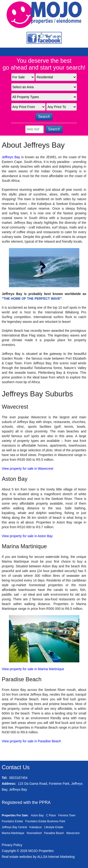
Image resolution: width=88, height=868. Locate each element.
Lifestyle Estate (54, 827)
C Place (51, 815)
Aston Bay (37, 815)
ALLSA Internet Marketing (56, 857)
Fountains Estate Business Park (45, 821)
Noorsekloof (34, 833)
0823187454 (18, 778)
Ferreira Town (67, 815)
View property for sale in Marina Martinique (33, 669)
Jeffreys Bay (11, 157)
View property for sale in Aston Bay (27, 536)
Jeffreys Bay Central (15, 827)
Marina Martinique (13, 833)
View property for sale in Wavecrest (28, 469)
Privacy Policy (12, 845)
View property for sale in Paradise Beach (32, 741)
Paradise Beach (54, 833)
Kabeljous (36, 827)
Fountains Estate (12, 821)
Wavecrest (73, 833)
